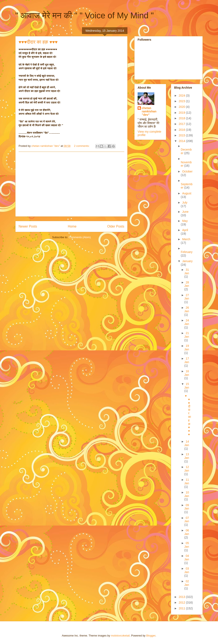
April (185, 230)
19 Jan (187, 348)
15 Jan (187, 386)
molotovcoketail (120, 636)
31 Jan (187, 271)
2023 (182, 101)
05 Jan (187, 545)
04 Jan (187, 558)
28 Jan (187, 284)
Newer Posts (28, 226)
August (187, 193)
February (187, 252)
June (185, 212)
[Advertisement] (71, 184)
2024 (182, 96)
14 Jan (187, 443)
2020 (182, 107)
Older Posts (116, 226)
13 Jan (187, 456)
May (185, 221)
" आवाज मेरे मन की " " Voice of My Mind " (84, 15)
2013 (182, 597)
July (185, 203)
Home (72, 226)
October (187, 171)
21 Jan (187, 335)
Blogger (151, 636)
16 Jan (187, 373)
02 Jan (187, 583)
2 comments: (82, 146)
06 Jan (187, 532)
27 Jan (187, 297)
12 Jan (187, 469)
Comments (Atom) (80, 237)
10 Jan (187, 494)
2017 (182, 124)
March (186, 239)
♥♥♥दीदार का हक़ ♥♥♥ (38, 42)
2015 (182, 135)
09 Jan (187, 507)
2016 (182, 130)
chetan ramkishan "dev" (149, 111)
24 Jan (187, 322)
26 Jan (187, 309)
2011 (182, 608)
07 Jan (187, 520)
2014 (182, 141)
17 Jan (187, 360)
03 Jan (187, 570)
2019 (182, 113)
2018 (182, 118)
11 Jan (187, 481)
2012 (182, 602)
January (187, 261)
